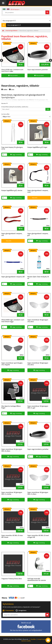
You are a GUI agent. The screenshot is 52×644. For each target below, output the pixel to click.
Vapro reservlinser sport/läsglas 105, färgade (12, 364)
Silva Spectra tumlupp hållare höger (11, 407)
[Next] (50, 60)
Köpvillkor (33, 639)
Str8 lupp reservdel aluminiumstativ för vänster (37, 580)
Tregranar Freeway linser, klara (12, 579)
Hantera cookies (26, 641)
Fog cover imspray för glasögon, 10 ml (12, 148)
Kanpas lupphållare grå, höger (37, 147)
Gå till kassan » (15, 9)
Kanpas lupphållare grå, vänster (12, 191)
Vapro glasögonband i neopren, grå (38, 234)
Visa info (33, 198)
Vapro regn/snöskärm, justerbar (38, 449)
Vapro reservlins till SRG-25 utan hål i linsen (12, 536)
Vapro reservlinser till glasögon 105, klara (38, 321)
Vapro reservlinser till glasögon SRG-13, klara (38, 493)
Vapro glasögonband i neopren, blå (13, 277)
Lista (12, 90)
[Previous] (2, 60)
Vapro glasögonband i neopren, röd (12, 234)
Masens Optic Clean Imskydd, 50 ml (38, 278)
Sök (48, 109)
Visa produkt (13, 75)
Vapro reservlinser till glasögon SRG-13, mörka (12, 493)
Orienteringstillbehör (12, 31)
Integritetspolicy (42, 639)
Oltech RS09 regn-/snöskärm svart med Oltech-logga (13, 321)
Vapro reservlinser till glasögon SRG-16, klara (12, 450)
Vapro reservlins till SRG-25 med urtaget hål (38, 536)
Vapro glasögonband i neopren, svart (38, 191)
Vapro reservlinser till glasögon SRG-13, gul (38, 407)
